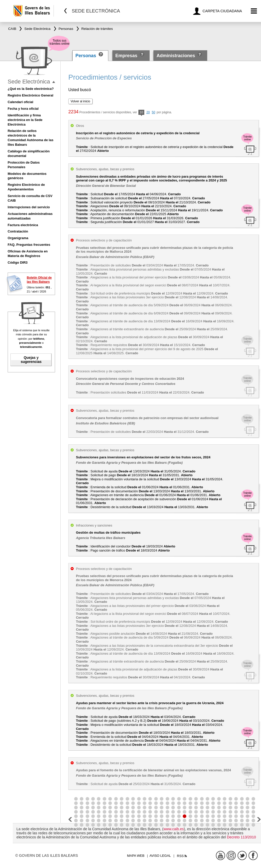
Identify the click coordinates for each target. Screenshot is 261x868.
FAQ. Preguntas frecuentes (29, 245)
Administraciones (176, 56)
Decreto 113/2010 (241, 837)
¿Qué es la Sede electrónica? (31, 89)
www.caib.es (174, 829)
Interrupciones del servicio (29, 207)
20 (148, 112)
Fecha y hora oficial (23, 109)
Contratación (18, 231)
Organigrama (18, 238)
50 (153, 112)
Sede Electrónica (29, 82)
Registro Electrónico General (30, 95)
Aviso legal (160, 856)
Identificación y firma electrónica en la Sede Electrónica (25, 120)
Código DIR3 (18, 262)
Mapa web (136, 856)
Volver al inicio (80, 101)
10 (141, 113)
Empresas (126, 56)
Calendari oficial (20, 102)
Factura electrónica (23, 225)
